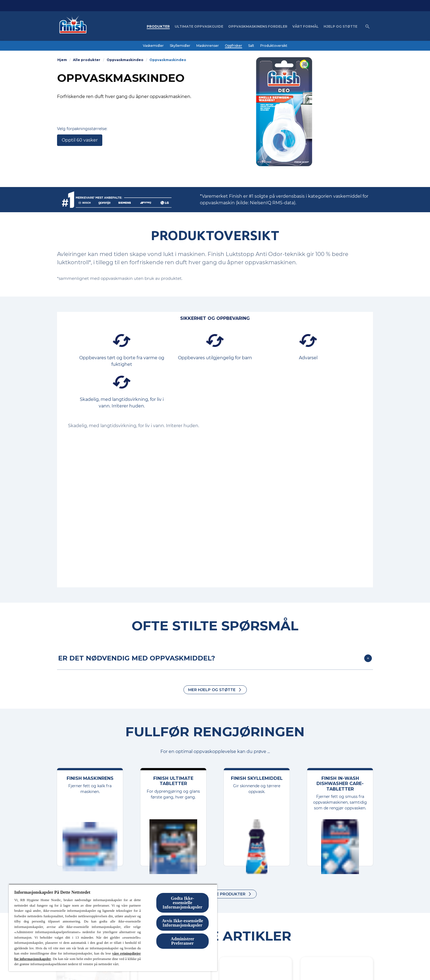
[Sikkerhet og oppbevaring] (215, 318)
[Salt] (251, 46)
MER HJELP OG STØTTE (212, 690)
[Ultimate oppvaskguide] (199, 27)
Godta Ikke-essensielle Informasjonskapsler (183, 903)
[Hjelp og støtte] (340, 27)
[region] (113, 928)
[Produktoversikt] (274, 46)
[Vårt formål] (305, 27)
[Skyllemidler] (180, 46)
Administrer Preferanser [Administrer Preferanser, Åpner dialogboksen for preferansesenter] (183, 941)
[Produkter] (158, 27)
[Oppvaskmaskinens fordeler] (258, 27)
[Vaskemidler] (153, 46)
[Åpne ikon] (367, 27)
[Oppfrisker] (234, 46)
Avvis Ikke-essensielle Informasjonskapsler (182, 923)
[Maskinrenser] (208, 46)
